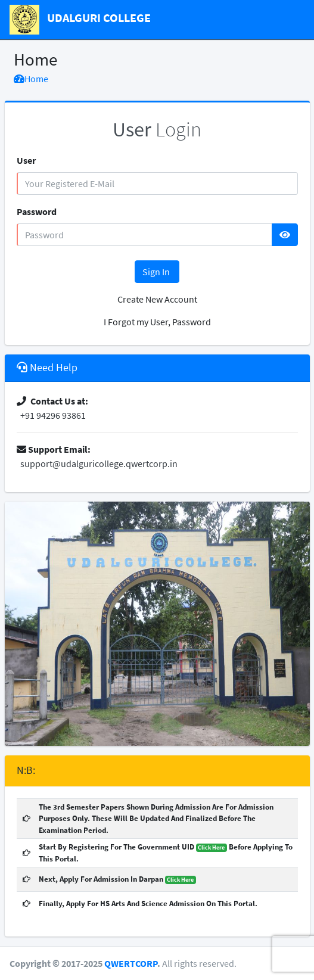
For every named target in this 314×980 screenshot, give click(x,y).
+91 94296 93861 (51, 415)
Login (157, 129)
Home (31, 79)
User (26, 160)
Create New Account (157, 299)
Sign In (157, 272)
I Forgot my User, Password (157, 322)
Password (37, 211)
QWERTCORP (131, 963)
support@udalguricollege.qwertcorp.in (97, 463)
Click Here (211, 847)
